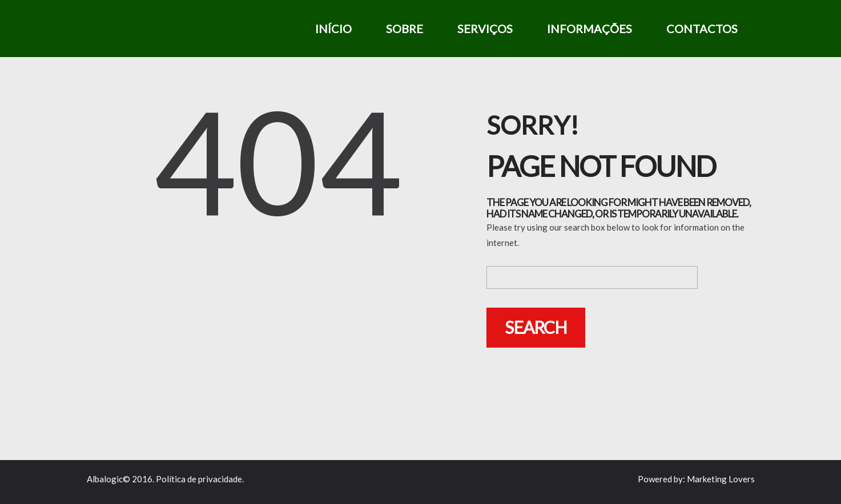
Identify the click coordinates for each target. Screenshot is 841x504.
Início (333, 29)
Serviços (485, 29)
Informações (589, 29)
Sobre (405, 29)
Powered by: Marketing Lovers (696, 479)
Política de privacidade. (200, 479)
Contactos (702, 29)
